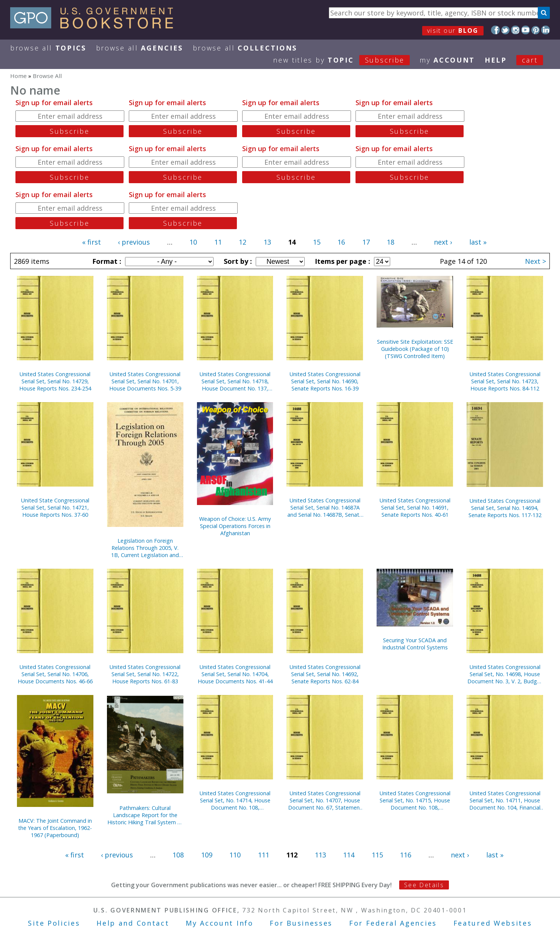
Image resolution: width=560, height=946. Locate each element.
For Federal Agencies (393, 923)
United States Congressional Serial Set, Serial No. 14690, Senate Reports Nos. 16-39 (325, 381)
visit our (453, 31)
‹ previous (134, 242)
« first (92, 242)
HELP (496, 60)
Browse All (48, 48)
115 (377, 855)
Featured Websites (493, 923)
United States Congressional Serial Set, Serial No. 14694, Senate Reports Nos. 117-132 (505, 508)
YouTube (526, 30)
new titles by (346, 60)
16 (341, 242)
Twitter (506, 30)
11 (218, 242)
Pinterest (536, 30)
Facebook (495, 30)
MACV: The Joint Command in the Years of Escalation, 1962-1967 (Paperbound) (55, 828)
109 (207, 855)
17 (366, 242)
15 (317, 242)
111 (264, 855)
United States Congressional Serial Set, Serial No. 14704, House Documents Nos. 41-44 (235, 674)
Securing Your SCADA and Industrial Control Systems (415, 644)
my (447, 60)
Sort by (237, 261)
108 (178, 855)
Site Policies (54, 923)
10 (193, 242)
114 (349, 855)
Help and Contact (133, 923)
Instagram (515, 30)
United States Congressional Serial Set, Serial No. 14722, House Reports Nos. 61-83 (145, 674)
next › (443, 242)
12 (243, 242)
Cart (530, 60)
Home (18, 76)
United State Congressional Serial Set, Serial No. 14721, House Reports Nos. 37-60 (55, 507)
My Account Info (220, 923)
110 (235, 855)
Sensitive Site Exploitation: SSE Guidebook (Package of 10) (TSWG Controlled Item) (415, 349)
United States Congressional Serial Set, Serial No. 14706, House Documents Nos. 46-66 (55, 674)
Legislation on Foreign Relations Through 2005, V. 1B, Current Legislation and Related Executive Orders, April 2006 (145, 548)
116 (406, 855)
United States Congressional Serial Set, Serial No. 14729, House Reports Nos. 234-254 (55, 381)
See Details (424, 885)
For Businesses (301, 923)
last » (478, 242)
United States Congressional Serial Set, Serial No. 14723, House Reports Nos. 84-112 (505, 381)
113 (320, 855)
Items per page (342, 261)
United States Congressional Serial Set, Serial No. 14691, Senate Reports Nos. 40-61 (415, 507)
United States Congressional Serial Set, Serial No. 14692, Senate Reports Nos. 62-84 (325, 674)
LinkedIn (546, 30)
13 (267, 242)
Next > (536, 261)
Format (106, 261)
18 (391, 242)
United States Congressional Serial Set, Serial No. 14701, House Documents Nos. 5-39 (145, 381)
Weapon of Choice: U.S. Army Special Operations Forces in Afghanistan (235, 526)
